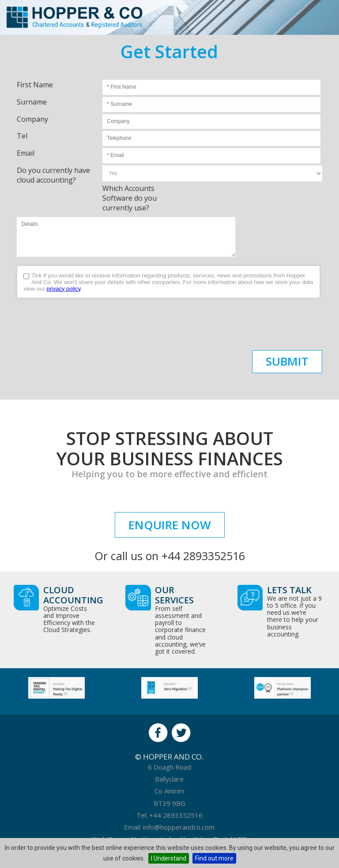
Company (32, 119)
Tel (22, 136)
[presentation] (84, 324)
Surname (32, 102)
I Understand (169, 858)
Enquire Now (170, 525)
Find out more (214, 858)
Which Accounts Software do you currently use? (130, 198)
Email (26, 153)
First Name (35, 85)
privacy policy (63, 289)
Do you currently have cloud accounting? (53, 175)
